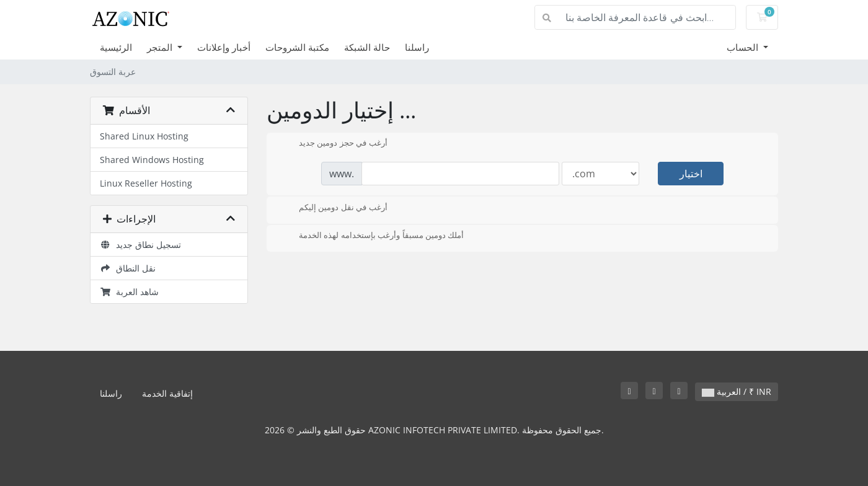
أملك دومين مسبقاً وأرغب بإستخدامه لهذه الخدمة (371, 236)
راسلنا (417, 47)
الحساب (744, 47)
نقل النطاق (128, 268)
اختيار (691, 174)
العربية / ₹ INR (737, 391)
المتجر (161, 47)
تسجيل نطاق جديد (140, 245)
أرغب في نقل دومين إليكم (333, 208)
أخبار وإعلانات (224, 47)
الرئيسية (116, 47)
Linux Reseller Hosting (146, 183)
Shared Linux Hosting (144, 136)
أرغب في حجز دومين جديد (333, 144)
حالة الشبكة (367, 47)
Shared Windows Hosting (152, 160)
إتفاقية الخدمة (167, 393)
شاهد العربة (129, 292)
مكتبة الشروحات (297, 47)
